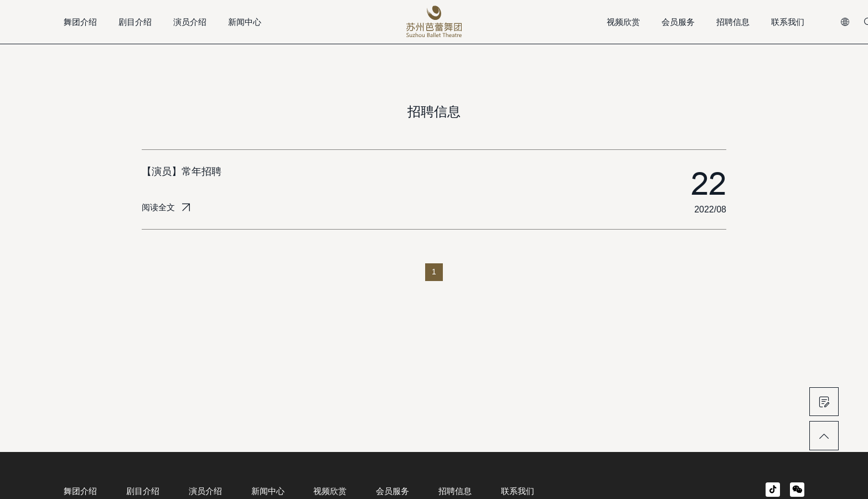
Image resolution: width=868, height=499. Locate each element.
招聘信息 (733, 22)
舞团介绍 (80, 22)
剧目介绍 (135, 22)
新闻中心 (245, 22)
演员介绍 (190, 22)
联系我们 (788, 22)
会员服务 (678, 22)
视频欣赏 (623, 22)
